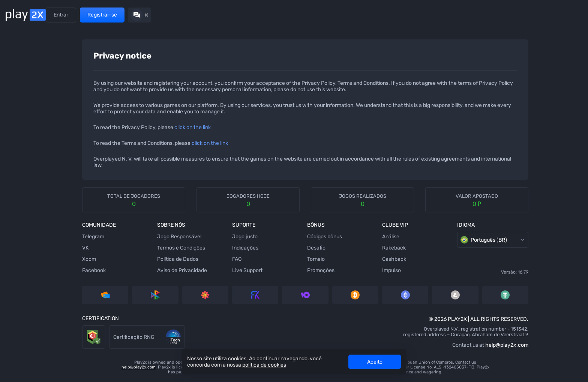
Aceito (375, 362)
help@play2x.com (445, 345)
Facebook (51, 270)
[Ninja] (17, 78)
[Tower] (17, 93)
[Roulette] (17, 319)
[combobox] (565, 52)
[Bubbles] (17, 138)
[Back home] (26, 15)
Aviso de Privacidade (136, 270)
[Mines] (17, 48)
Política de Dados (132, 259)
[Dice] (17, 63)
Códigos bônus (272, 237)
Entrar (493, 15)
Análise (335, 237)
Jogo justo (196, 237)
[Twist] (17, 334)
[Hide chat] (571, 15)
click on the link (150, 127)
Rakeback (338, 248)
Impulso (336, 270)
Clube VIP (162, 15)
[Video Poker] (17, 259)
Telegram (50, 237)
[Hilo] (17, 168)
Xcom (46, 259)
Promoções (125, 15)
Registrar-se (534, 15)
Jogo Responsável (133, 237)
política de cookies (264, 365)
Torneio (263, 259)
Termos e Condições (135, 248)
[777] (17, 289)
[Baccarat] (17, 244)
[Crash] (17, 274)
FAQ (188, 259)
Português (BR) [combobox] (432, 240)
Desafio (264, 248)
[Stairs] (17, 123)
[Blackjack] (17, 214)
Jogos (62, 15)
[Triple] (17, 304)
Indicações (90, 15)
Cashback (339, 259)
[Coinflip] (17, 229)
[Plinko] (17, 153)
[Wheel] (17, 199)
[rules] (542, 52)
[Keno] (17, 183)
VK (43, 248)
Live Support (198, 270)
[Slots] (17, 108)
